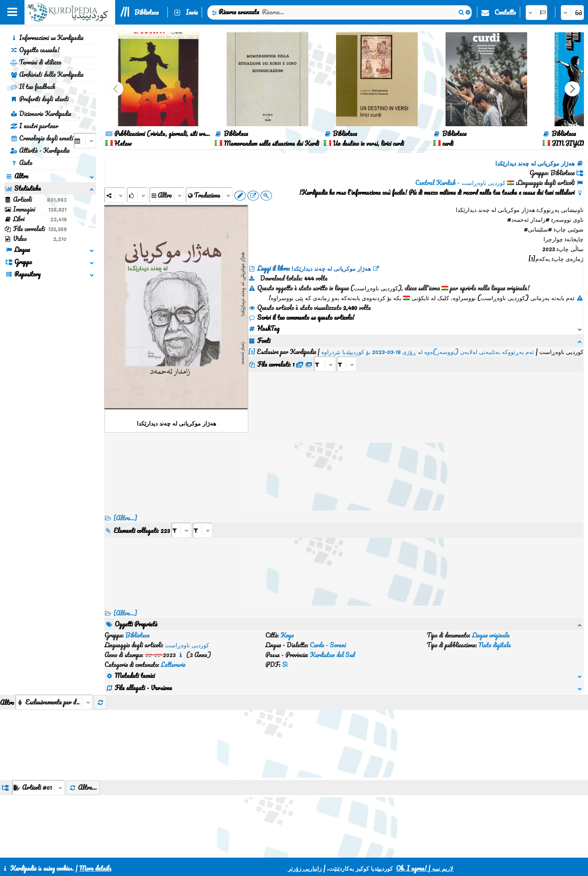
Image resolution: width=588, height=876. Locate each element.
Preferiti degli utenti (39, 99)
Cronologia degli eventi (42, 138)
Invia (192, 12)
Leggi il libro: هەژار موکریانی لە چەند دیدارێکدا (314, 268)
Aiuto (21, 163)
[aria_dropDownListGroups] (38, 748)
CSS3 (294, 848)
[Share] (115, 195)
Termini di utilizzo (36, 62)
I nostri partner (34, 126)
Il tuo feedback (33, 87)
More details (95, 868)
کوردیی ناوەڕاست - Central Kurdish (460, 183)
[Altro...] (125, 518)
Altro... (83, 748)
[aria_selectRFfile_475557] (325, 354)
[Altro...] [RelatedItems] (125, 613)
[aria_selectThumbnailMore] (54, 663)
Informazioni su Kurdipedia (47, 38)
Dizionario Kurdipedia (41, 114)
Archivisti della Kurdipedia (47, 74)
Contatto (505, 12)
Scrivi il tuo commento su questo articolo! (301, 317)
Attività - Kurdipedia (40, 150)
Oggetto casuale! (35, 50)
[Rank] (137, 195)
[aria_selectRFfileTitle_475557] (347, 354)
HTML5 (325, 848)
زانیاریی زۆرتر (305, 868)
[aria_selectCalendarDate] (85, 141)
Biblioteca (146, 12)
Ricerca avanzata (239, 12)
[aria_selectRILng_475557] (203, 530)
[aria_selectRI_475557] (181, 530)
